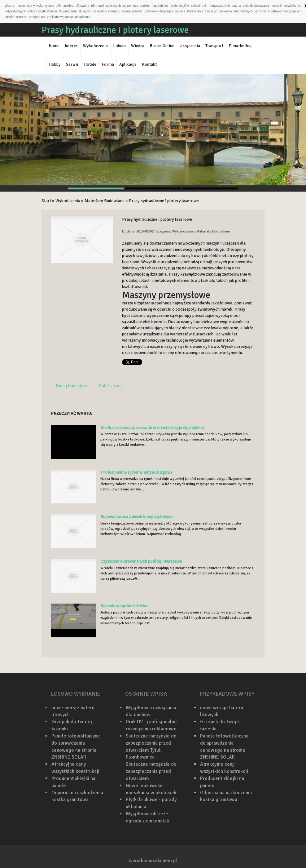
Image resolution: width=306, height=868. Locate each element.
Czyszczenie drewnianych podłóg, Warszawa (141, 561)
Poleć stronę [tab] (111, 386)
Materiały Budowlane (105, 201)
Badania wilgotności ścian (124, 606)
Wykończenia (68, 201)
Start (46, 201)
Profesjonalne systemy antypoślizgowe (136, 472)
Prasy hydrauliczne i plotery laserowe (164, 201)
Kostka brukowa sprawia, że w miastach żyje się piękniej (152, 428)
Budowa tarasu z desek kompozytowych (137, 517)
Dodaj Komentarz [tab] (72, 386)
